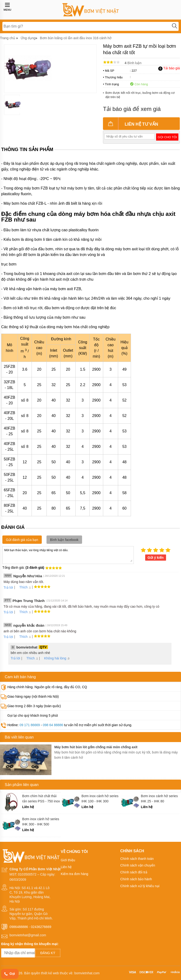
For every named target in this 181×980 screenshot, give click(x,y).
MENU (7, 7)
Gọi (9, 974)
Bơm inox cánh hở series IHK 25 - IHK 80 (159, 799)
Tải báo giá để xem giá (132, 109)
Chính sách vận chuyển (138, 865)
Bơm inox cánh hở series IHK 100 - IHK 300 (100, 799)
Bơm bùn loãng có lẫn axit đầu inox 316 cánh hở (76, 38)
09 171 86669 (30, 725)
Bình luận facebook (64, 540)
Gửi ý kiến (156, 558)
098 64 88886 (53, 725)
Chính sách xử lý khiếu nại (140, 886)
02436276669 (41, 927)
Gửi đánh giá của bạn (22, 540)
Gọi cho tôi (167, 137)
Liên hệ (66, 867)
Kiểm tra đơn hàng (74, 874)
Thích (22, 587)
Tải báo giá (169, 68)
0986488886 (19, 927)
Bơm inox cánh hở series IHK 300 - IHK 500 (41, 822)
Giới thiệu (68, 860)
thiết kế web (50, 973)
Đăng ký (48, 953)
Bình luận (133, 63)
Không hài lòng (53, 658)
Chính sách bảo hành (136, 879)
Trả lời (8, 587)
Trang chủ (8, 38)
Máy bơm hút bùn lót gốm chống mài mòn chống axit (96, 747)
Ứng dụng (28, 38)
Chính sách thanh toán (137, 859)
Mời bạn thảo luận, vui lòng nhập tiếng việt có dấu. (68, 555)
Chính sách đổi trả (134, 872)
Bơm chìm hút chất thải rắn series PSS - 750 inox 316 (41, 799)
